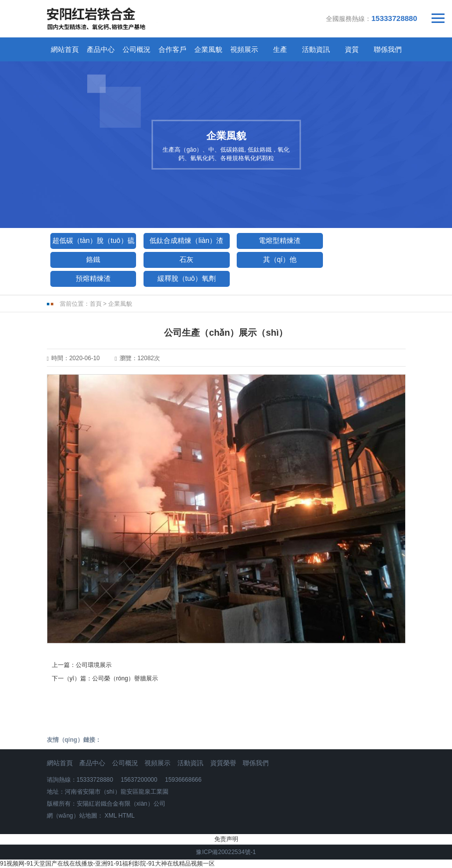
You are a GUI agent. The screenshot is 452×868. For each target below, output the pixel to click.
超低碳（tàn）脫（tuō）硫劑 (93, 243)
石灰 (186, 259)
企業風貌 (208, 49)
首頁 (96, 304)
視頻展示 (244, 49)
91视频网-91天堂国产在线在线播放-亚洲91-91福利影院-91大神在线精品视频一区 (107, 864)
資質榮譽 (223, 763)
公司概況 (137, 49)
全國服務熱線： (372, 18)
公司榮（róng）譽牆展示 (125, 678)
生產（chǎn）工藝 (280, 52)
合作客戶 (172, 49)
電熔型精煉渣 (280, 240)
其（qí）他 (280, 259)
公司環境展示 (94, 665)
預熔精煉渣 (93, 278)
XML (111, 816)
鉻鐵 (93, 259)
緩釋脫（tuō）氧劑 (187, 278)
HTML (126, 816)
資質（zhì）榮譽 (352, 52)
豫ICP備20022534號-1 (226, 852)
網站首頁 (65, 49)
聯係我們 (388, 49)
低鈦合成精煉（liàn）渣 (186, 240)
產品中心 (101, 49)
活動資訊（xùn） (316, 52)
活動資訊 (190, 763)
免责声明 (226, 839)
